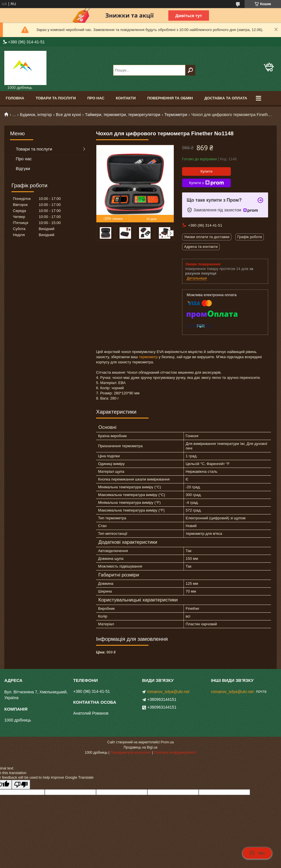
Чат (257, 853)
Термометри (176, 115)
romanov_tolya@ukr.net (168, 692)
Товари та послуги (56, 98)
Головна (15, 98)
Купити (206, 171)
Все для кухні (68, 115)
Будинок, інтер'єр (36, 115)
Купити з (206, 183)
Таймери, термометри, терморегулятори (122, 115)
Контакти (126, 98)
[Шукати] (190, 70)
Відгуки (23, 168)
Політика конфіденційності (175, 753)
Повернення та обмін (170, 98)
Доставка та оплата (226, 98)
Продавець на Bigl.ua (140, 747)
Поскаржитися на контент (131, 753)
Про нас (96, 98)
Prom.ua (167, 742)
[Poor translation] (21, 785)
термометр (148, 357)
